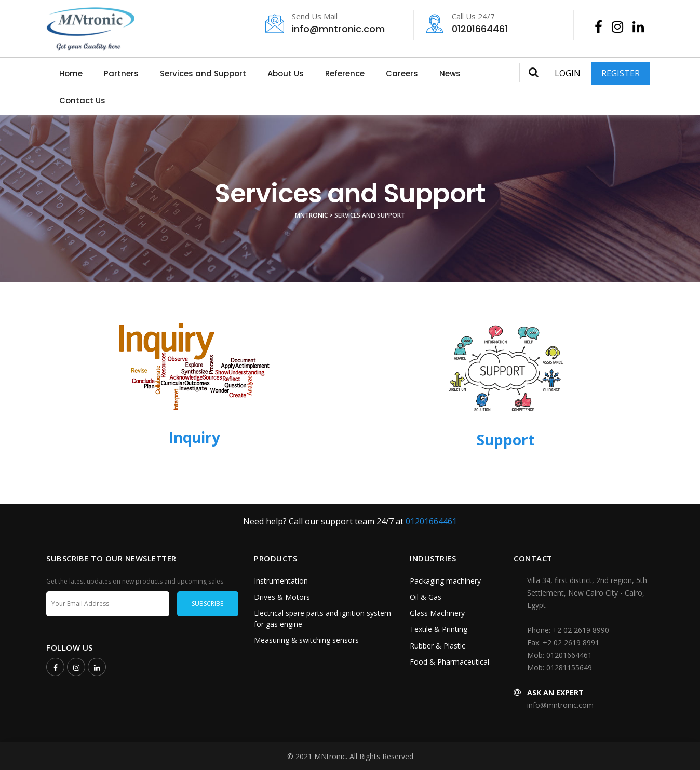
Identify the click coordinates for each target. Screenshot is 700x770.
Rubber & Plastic (438, 646)
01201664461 (494, 24)
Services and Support (203, 73)
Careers (402, 73)
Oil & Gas (426, 597)
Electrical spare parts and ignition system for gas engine (322, 618)
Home (71, 73)
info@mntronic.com (334, 24)
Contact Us (82, 100)
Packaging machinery (445, 581)
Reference (345, 73)
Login (568, 73)
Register (621, 73)
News (450, 73)
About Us (286, 73)
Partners (121, 73)
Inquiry (194, 437)
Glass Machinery (437, 613)
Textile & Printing (439, 629)
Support (506, 440)
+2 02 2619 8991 (571, 643)
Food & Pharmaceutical (449, 662)
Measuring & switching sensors (306, 640)
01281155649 (569, 667)
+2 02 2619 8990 (581, 630)
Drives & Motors (282, 597)
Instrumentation (281, 581)
